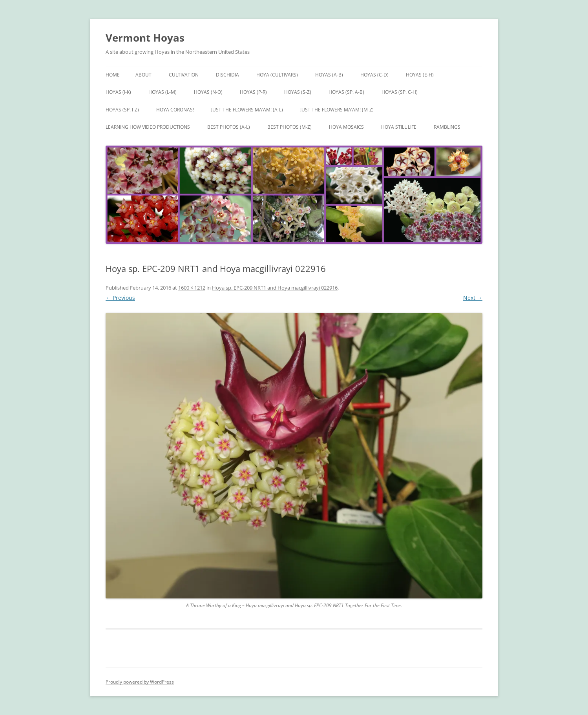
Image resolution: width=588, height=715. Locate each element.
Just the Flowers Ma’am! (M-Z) (337, 110)
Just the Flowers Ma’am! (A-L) (247, 110)
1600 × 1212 (192, 288)
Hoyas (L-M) (163, 92)
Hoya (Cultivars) (277, 75)
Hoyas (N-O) (208, 92)
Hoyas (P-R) (253, 92)
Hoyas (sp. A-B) (346, 92)
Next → (473, 298)
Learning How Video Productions (148, 127)
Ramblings (447, 127)
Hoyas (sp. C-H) (400, 92)
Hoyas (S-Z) (298, 92)
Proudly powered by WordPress (140, 682)
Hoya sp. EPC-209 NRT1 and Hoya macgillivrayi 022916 (275, 288)
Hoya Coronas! (175, 110)
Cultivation (184, 75)
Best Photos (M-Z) (289, 127)
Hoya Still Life (399, 127)
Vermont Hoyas (145, 38)
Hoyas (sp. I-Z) (122, 110)
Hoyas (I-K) (118, 92)
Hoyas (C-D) (374, 75)
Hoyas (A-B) (329, 75)
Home (113, 75)
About (143, 75)
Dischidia (227, 75)
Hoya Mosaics (346, 127)
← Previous (120, 298)
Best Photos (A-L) (229, 127)
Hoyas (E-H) (420, 75)
